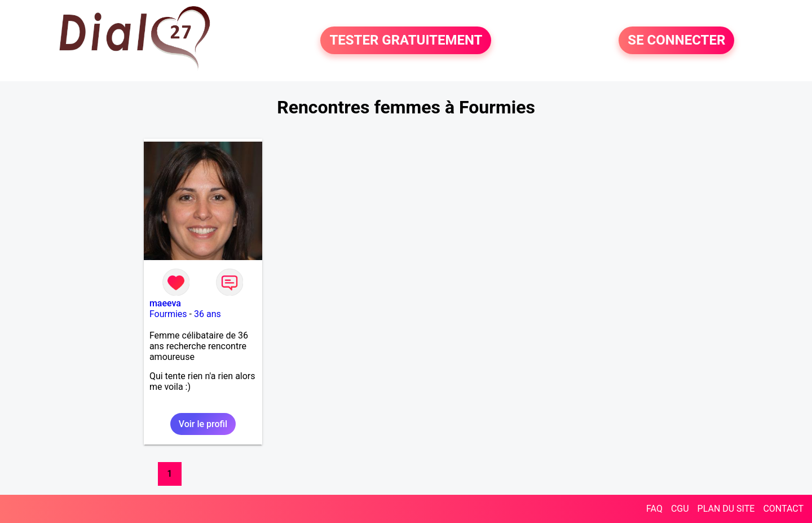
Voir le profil (203, 424)
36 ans (208, 314)
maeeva (165, 303)
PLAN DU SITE (726, 509)
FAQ (654, 509)
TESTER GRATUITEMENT (406, 41)
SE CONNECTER (676, 41)
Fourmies (168, 314)
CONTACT (783, 509)
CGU (680, 509)
